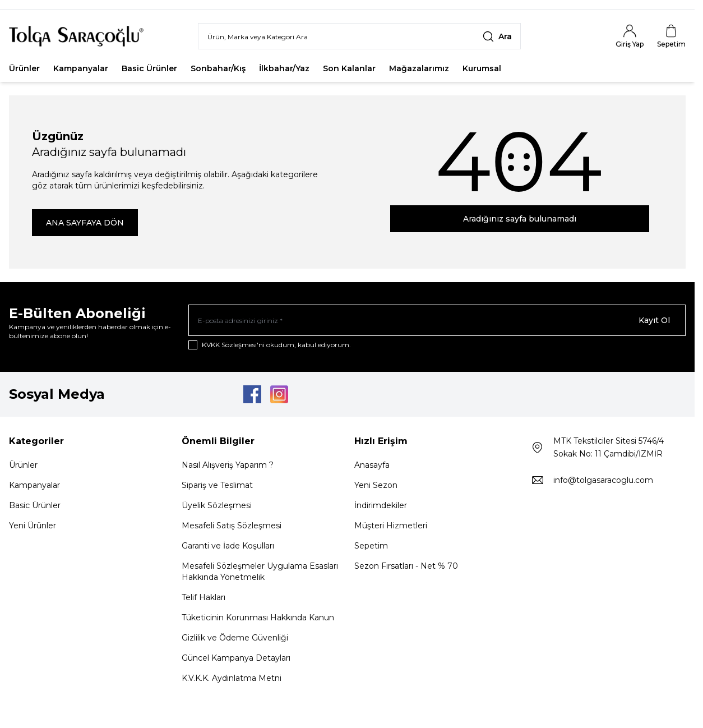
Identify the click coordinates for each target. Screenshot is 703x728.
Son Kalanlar (349, 69)
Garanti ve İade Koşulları (228, 546)
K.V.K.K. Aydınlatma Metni (232, 679)
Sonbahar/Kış (218, 69)
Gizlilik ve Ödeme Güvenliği (235, 638)
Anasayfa (372, 466)
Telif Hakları (203, 598)
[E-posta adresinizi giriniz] (437, 321)
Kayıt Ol (654, 321)
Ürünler (24, 69)
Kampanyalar (81, 69)
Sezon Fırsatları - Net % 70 (406, 566)
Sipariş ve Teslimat (217, 486)
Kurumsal (482, 69)
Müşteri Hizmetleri (391, 526)
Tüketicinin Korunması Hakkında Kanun (258, 618)
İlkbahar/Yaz (284, 69)
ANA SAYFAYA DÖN (85, 223)
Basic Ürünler (149, 69)
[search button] (497, 36)
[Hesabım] (630, 36)
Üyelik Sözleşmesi (217, 506)
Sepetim (371, 546)
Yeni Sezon (376, 486)
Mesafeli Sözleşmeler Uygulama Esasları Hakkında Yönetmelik (260, 572)
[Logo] (76, 36)
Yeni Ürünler (33, 526)
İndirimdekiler (381, 506)
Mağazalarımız (419, 69)
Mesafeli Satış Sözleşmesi (232, 526)
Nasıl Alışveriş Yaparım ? (228, 466)
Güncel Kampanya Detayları (236, 658)
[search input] (359, 36)
